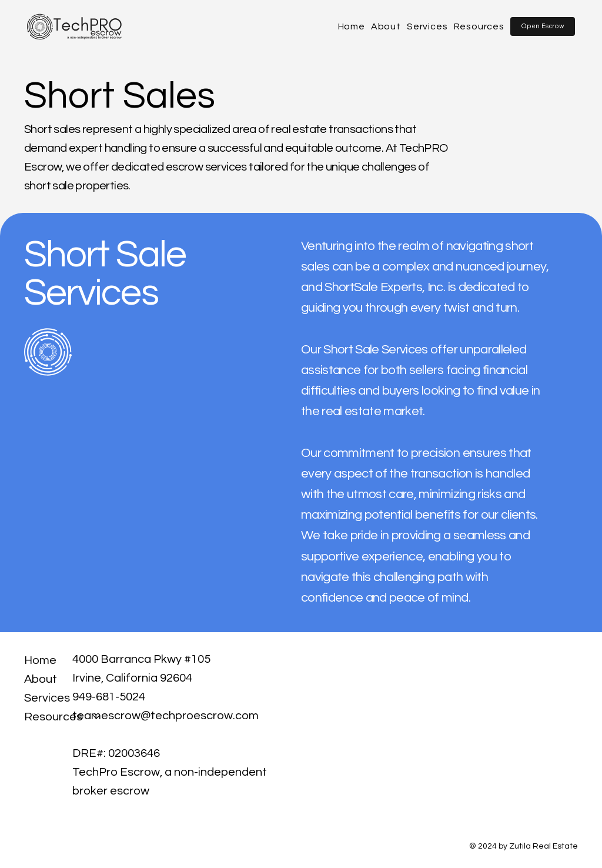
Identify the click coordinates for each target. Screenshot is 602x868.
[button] (543, 26)
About (41, 679)
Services (47, 698)
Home (40, 660)
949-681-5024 (109, 697)
